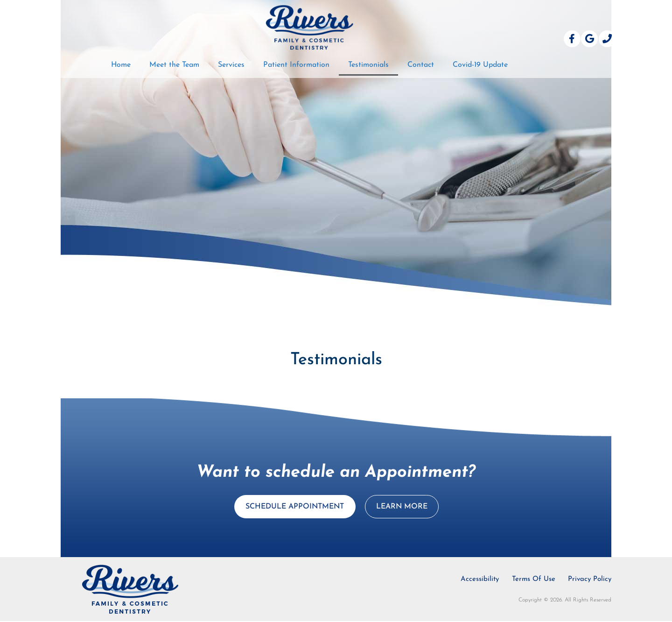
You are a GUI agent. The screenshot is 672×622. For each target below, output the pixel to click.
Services (231, 65)
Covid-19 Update (480, 65)
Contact (421, 65)
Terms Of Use (532, 580)
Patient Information (296, 65)
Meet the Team (174, 65)
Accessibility (477, 580)
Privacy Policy (590, 580)
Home (121, 65)
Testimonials (368, 65)
